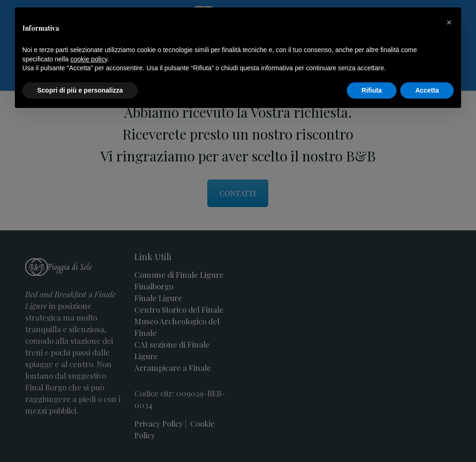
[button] (449, 22)
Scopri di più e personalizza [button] (80, 90)
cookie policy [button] (89, 59)
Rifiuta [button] (372, 90)
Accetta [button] (427, 90)
